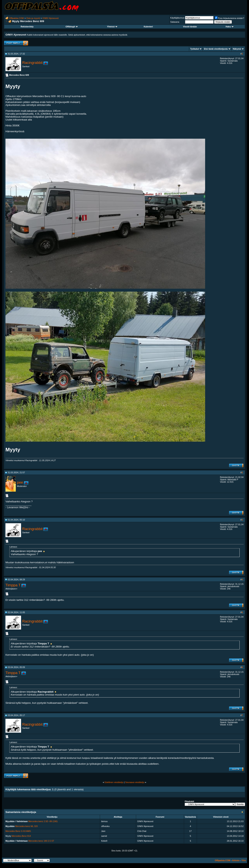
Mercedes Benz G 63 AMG (18, 831)
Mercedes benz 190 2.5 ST (41, 841)
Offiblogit (72, 27)
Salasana (175, 22)
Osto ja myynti (33, 18)
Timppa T (13, 585)
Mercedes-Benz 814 (21, 836)
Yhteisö (112, 27)
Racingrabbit (32, 63)
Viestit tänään (190, 27)
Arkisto (236, 860)
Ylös (244, 860)
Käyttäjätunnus (177, 18)
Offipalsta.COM (16, 18)
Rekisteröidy (27, 27)
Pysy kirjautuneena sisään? (230, 18)
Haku (230, 27)
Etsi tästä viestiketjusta (216, 49)
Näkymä (237, 49)
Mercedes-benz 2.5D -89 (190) (43, 821)
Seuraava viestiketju (135, 782)
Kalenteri (148, 27)
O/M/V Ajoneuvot (51, 18)
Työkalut (195, 49)
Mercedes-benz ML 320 (26, 826)
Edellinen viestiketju (114, 782)
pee (20, 482)
